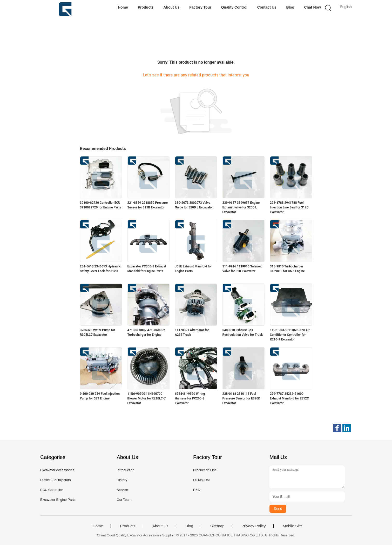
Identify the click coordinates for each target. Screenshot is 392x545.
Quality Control (234, 7)
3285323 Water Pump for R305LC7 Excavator (98, 332)
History (122, 480)
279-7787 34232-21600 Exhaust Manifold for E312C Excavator (289, 398)
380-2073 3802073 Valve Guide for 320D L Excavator (194, 205)
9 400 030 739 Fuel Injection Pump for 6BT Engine (100, 396)
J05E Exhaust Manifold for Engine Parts (193, 269)
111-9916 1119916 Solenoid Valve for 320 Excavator (242, 269)
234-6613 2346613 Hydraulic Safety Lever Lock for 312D (100, 269)
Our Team (124, 500)
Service (122, 490)
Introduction (125, 470)
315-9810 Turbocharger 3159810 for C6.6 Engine (287, 269)
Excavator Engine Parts (58, 500)
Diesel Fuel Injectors (56, 480)
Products (146, 7)
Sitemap (217, 526)
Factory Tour (200, 7)
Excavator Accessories (57, 470)
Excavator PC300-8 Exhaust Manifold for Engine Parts (147, 269)
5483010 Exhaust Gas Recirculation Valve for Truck (243, 332)
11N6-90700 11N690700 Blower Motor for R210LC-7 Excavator (147, 398)
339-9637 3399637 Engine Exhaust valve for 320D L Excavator (241, 207)
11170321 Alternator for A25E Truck (192, 332)
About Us (171, 7)
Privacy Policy (254, 526)
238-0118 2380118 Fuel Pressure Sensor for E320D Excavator (241, 398)
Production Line (205, 470)
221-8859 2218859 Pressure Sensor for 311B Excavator (148, 205)
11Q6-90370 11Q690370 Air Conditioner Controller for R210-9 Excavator (290, 335)
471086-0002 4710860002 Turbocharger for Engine (146, 332)
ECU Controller (52, 490)
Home (123, 7)
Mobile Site (292, 526)
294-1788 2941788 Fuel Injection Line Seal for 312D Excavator (289, 207)
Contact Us (267, 7)
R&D (197, 490)
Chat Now (312, 7)
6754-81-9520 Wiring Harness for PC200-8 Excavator (190, 398)
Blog (290, 7)
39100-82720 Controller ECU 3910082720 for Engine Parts (101, 205)
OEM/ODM (201, 480)
